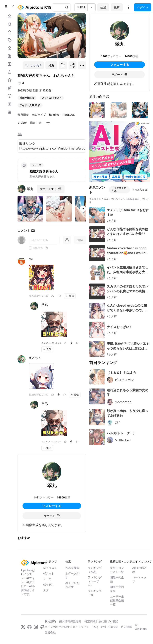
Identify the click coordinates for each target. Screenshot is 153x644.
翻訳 (20, 134)
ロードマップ (139, 579)
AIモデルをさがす (72, 585)
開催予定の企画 (117, 589)
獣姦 (33, 123)
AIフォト (49, 573)
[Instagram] (36, 627)
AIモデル (49, 584)
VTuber (22, 123)
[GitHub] (42, 627)
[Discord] (29, 627)
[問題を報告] (60, 296)
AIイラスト (50, 568)
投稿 (117, 7)
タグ (46, 590)
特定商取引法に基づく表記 (101, 621)
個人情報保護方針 (70, 621)
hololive (54, 115)
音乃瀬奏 (23, 115)
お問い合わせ (109, 627)
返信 (70, 296)
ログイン (143, 7)
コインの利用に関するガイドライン (67, 627)
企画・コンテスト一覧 (117, 570)
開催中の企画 (117, 579)
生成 (103, 7)
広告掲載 (127, 627)
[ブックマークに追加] (63, 65)
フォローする (52, 506)
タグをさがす (72, 575)
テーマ (47, 579)
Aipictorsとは (139, 570)
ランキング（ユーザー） (95, 581)
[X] (23, 627)
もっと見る (140, 190)
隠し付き (38, 248)
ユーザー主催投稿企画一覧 (117, 600)
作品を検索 (72, 568)
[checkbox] (30, 248)
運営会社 (50, 632)
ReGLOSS (69, 115)
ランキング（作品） (95, 570)
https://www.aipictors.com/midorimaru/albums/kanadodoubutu (52, 148)
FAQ (95, 627)
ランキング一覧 (95, 593)
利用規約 (50, 621)
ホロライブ (39, 115)
